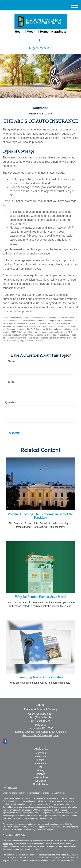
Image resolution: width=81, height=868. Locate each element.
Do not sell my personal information (38, 830)
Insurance (40, 763)
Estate (41, 760)
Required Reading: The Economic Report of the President (40, 516)
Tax (41, 767)
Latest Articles (40, 777)
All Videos (40, 781)
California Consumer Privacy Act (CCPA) (20, 827)
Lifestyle (40, 774)
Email (12, 382)
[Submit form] (14, 434)
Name (12, 361)
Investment (40, 756)
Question (11, 402)
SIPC (11, 843)
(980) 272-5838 (40, 48)
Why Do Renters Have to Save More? (41, 597)
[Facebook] (40, 40)
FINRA (5, 843)
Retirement (40, 753)
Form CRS (13, 787)
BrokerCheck (63, 793)
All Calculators (40, 784)
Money (40, 770)
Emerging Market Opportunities (41, 678)
